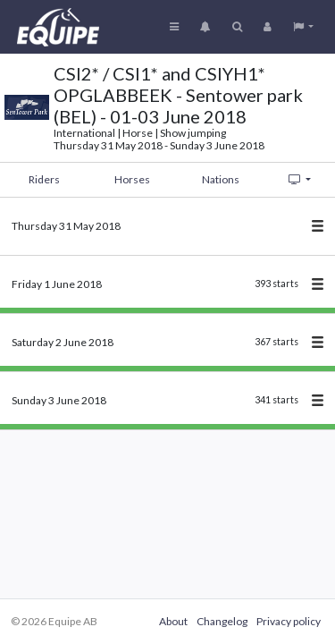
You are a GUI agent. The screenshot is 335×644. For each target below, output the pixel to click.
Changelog (222, 621)
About (173, 621)
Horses (132, 179)
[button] (303, 27)
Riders (44, 179)
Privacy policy (289, 621)
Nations (221, 179)
